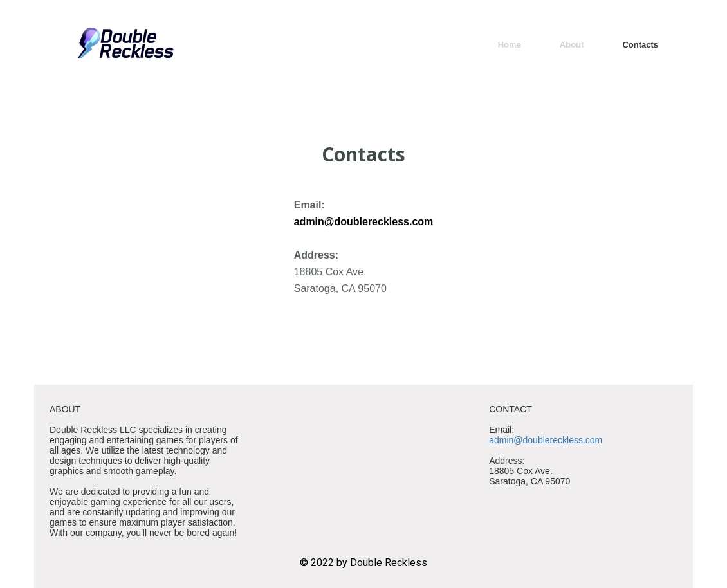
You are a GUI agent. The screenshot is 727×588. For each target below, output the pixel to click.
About (572, 45)
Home (510, 45)
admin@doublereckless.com (364, 222)
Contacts (640, 45)
